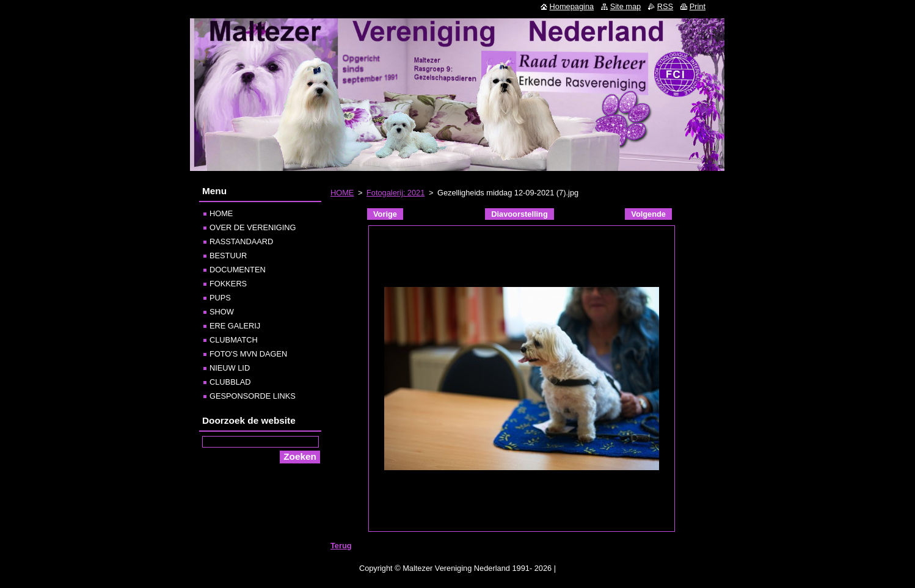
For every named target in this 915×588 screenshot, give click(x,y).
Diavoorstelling (519, 214)
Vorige (385, 214)
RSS (665, 6)
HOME (342, 193)
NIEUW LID (230, 368)
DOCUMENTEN (238, 270)
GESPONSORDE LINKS (253, 396)
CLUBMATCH (234, 340)
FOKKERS (228, 284)
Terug (341, 546)
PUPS (220, 298)
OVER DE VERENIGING (253, 227)
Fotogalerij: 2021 (396, 193)
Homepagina (572, 6)
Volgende (648, 214)
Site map (626, 6)
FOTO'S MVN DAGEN (248, 354)
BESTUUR (228, 256)
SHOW (222, 312)
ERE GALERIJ (235, 326)
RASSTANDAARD (241, 241)
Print (698, 6)
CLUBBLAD (230, 382)
